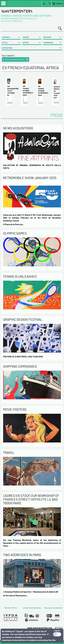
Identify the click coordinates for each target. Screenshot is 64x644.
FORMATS (6, 37)
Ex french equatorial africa (14, 59)
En (44, 4)
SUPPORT (47, 37)
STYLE (5, 43)
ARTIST (26, 43)
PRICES (26, 37)
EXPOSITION (7, 48)
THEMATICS (48, 43)
